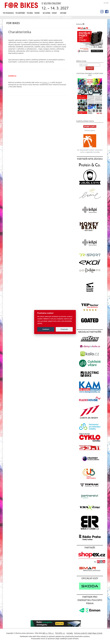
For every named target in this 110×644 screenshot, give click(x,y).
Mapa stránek (97, 633)
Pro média (30, 13)
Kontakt (54, 13)
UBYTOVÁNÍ (63, 13)
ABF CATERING (47, 13)
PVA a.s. (51, 633)
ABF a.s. (45, 633)
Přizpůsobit (64, 329)
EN (107, 3)
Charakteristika (55, 17)
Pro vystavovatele (8, 13)
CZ (105, 3)
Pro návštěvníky (20, 13)
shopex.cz (46, 82)
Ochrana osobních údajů (83, 633)
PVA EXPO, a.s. (60, 633)
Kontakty (70, 633)
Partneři (37, 13)
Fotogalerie (44, 17)
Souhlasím (46, 329)
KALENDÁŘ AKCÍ (67, 17)
